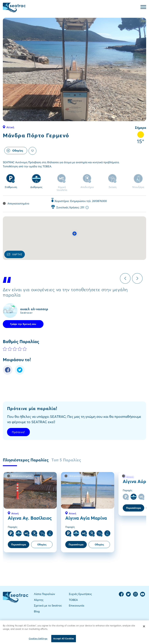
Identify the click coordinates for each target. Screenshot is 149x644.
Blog (37, 611)
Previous (125, 278)
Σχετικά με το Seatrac (48, 605)
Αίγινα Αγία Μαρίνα (86, 518)
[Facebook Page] (121, 596)
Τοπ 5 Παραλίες (66, 460)
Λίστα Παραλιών (44, 594)
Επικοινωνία (77, 605)
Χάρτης (39, 600)
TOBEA (73, 600)
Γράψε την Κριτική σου (23, 324)
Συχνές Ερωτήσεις (80, 594)
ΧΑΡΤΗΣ (15, 254)
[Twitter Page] (128, 596)
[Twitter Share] (20, 374)
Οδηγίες (15, 150)
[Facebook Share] (8, 374)
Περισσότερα (19, 545)
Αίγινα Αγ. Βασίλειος (30, 518)
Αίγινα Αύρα (136, 481)
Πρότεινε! (18, 432)
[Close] (144, 630)
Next (137, 278)
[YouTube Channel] (143, 596)
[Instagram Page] (136, 596)
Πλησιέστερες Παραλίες (26, 460)
